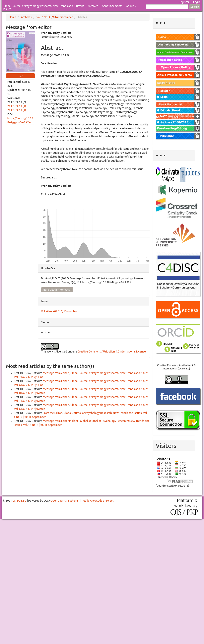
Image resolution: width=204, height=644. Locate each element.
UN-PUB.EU (19, 501)
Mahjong (16, 521)
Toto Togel (16, 521)
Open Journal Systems (65, 501)
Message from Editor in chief (61, 421)
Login (197, 2)
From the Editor (53, 413)
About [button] (131, 6)
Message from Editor (56, 381)
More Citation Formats (57, 290)
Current (79, 6)
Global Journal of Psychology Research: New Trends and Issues (38, 7)
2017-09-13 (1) (17, 106)
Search (195, 7)
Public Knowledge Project (98, 501)
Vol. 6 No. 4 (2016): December (55, 17)
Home (13, 17)
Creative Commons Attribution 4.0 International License (112, 352)
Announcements (112, 6)
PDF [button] (20, 76)
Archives (93, 6)
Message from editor (56, 373)
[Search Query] (167, 7)
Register (184, 2)
